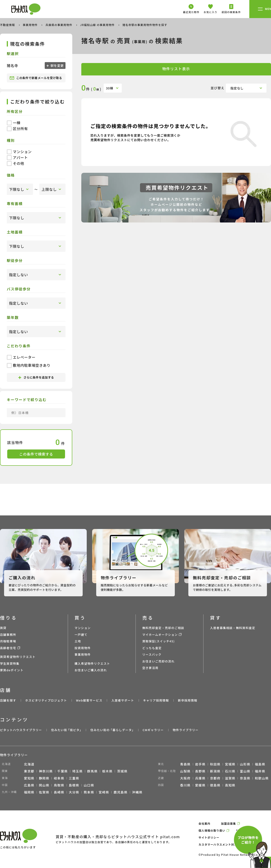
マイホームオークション (160, 635)
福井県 (260, 771)
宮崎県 (104, 792)
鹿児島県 (121, 792)
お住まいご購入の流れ (91, 670)
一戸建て (81, 635)
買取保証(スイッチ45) (159, 641)
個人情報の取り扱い (212, 830)
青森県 (185, 764)
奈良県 (245, 778)
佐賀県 (44, 792)
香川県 (185, 785)
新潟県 (215, 771)
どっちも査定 (152, 648)
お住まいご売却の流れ (158, 661)
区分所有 (17, 129)
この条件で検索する (36, 454)
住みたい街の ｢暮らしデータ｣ (112, 730)
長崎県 (59, 792)
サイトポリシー (209, 837)
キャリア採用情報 (156, 700)
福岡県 (29, 792)
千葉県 (63, 771)
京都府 (215, 778)
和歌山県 (262, 778)
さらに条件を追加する (36, 377)
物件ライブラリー (186, 730)
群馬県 (92, 771)
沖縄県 (137, 792)
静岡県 (44, 778)
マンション (19, 152)
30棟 (110, 88)
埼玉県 (77, 771)
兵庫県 (200, 778)
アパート (17, 157)
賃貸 (3, 628)
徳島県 (215, 785)
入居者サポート (123, 700)
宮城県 (230, 764)
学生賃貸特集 (10, 663)
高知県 (230, 785)
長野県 (200, 771)
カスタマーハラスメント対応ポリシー (224, 844)
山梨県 (185, 771)
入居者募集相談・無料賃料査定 (233, 628)
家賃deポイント (12, 670)
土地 (78, 641)
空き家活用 (150, 668)
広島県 (29, 785)
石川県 (230, 771)
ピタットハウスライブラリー (21, 730)
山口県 (89, 785)
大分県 (74, 792)
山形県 (245, 764)
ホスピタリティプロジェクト (46, 700)
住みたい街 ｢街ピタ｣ (66, 730)
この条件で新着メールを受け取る (36, 78)
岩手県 (200, 764)
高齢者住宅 (8, 648)
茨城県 (122, 771)
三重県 (74, 778)
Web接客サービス (89, 700)
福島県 (260, 764)
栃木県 (107, 771)
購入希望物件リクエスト (92, 663)
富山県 (245, 771)
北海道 (29, 764)
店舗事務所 (8, 635)
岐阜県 (59, 778)
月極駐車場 (8, 641)
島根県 (74, 785)
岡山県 (44, 785)
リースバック (152, 654)
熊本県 (89, 792)
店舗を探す (8, 700)
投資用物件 (83, 648)
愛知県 (29, 778)
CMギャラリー (153, 730)
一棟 (14, 123)
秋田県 (215, 764)
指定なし (237, 88)
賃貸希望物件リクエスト (18, 657)
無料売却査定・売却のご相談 (163, 628)
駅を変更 (57, 66)
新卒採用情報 (188, 700)
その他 (15, 163)
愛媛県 (200, 785)
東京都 (29, 771)
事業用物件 (31, 25)
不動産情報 (8, 25)
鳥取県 (59, 785)
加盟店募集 (229, 823)
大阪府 (185, 778)
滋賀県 (230, 778)
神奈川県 (46, 771)
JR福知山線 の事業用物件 (98, 25)
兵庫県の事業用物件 (59, 25)
